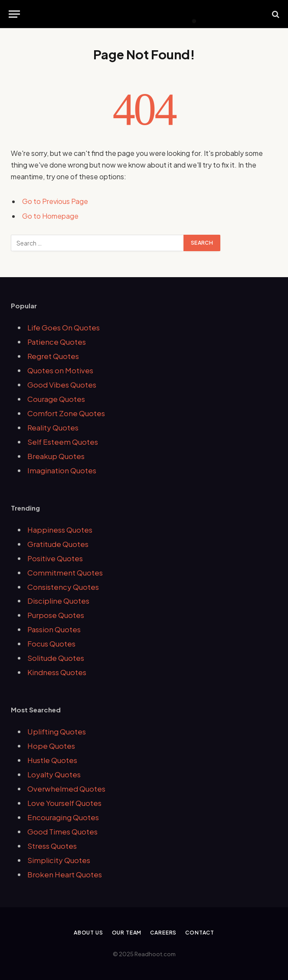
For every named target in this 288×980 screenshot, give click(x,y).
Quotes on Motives (60, 370)
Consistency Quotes (63, 587)
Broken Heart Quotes (65, 874)
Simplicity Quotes (59, 860)
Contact (200, 933)
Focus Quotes (51, 644)
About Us (88, 933)
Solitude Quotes (56, 658)
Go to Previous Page (55, 201)
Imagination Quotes (62, 470)
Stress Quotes (52, 846)
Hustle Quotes (52, 760)
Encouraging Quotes (63, 817)
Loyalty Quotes (54, 774)
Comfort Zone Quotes (66, 413)
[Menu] (14, 14)
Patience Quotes (57, 342)
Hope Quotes (51, 746)
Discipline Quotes (58, 601)
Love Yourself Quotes (64, 803)
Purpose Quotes (56, 615)
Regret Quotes (53, 356)
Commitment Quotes (65, 572)
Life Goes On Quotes (64, 327)
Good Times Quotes (62, 831)
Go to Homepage (50, 216)
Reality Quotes (53, 427)
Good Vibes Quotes (62, 385)
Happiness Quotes (60, 530)
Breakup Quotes (56, 456)
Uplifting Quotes (57, 731)
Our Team (127, 933)
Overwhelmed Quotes (66, 789)
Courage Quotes (56, 399)
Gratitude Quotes (58, 544)
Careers (163, 933)
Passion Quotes (54, 629)
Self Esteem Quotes (63, 442)
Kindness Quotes (57, 672)
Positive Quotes (55, 558)
